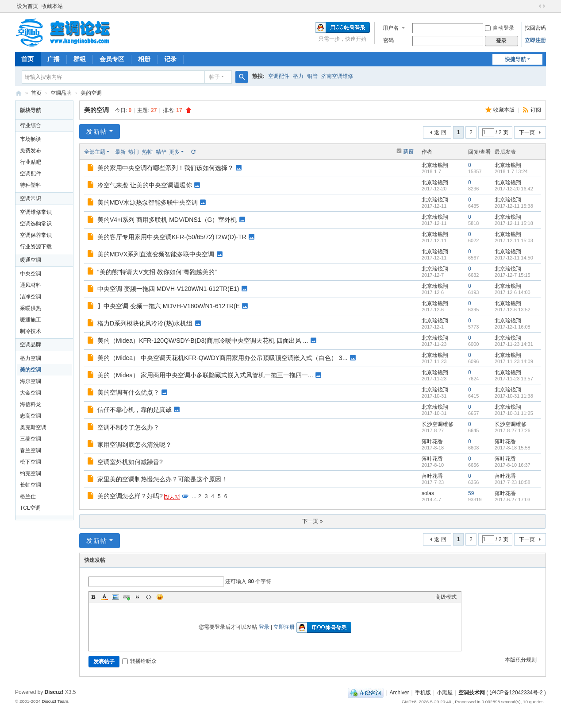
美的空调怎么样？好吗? (130, 496)
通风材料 (31, 285)
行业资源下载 (36, 247)
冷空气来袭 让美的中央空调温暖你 (145, 185)
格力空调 (31, 358)
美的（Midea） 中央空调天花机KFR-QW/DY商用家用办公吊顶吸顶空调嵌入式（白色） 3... (222, 358)
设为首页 (27, 6)
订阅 (536, 110)
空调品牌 (61, 93)
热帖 (147, 152)
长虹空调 (31, 485)
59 (471, 493)
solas (428, 493)
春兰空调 (31, 450)
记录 (170, 59)
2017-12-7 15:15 (513, 275)
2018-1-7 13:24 (511, 171)
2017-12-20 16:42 (514, 189)
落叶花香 (432, 441)
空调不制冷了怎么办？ (128, 427)
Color (104, 597)
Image (115, 597)
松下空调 (31, 462)
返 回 (440, 132)
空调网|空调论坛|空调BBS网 (19, 93)
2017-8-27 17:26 (513, 430)
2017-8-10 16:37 (513, 465)
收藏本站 (52, 6)
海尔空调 (31, 381)
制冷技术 (31, 331)
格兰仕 (28, 496)
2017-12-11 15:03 (514, 240)
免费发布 (31, 151)
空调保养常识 (36, 235)
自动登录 (500, 28)
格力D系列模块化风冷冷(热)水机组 (145, 323)
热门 (134, 152)
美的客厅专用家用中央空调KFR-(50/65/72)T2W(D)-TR (172, 237)
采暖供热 (31, 308)
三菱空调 (31, 439)
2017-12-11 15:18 (514, 223)
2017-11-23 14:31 (514, 344)
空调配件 (279, 76)
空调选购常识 (36, 224)
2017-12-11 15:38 (514, 206)
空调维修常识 (36, 212)
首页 (27, 59)
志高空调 (31, 416)
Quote (138, 597)
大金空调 (31, 393)
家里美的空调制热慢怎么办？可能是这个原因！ (162, 479)
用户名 (391, 28)
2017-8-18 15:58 (513, 448)
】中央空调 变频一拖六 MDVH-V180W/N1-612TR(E (169, 306)
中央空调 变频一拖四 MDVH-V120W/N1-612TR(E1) (168, 289)
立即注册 (535, 40)
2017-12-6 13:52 (513, 310)
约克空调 (31, 473)
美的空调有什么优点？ (128, 392)
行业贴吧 (31, 162)
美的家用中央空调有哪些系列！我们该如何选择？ (165, 168)
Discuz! (54, 692)
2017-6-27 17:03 (513, 500)
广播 (54, 59)
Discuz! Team (55, 701)
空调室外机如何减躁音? (130, 462)
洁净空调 (31, 297)
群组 (80, 59)
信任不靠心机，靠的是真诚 (134, 410)
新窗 (408, 151)
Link (127, 597)
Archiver (400, 693)
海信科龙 (31, 404)
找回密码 (535, 28)
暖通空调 (31, 260)
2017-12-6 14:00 (513, 292)
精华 (161, 152)
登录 (264, 627)
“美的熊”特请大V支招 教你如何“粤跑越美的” (157, 272)
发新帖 (97, 132)
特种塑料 (31, 185)
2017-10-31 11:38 (514, 396)
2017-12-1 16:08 (513, 327)
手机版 (423, 693)
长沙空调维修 (438, 424)
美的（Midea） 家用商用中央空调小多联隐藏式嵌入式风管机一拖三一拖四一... (205, 375)
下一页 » (312, 521)
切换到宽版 (542, 6)
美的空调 (91, 93)
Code (149, 597)
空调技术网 (472, 693)
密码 (388, 40)
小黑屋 (445, 693)
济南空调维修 (337, 76)
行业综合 (31, 125)
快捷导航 (515, 59)
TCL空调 (30, 508)
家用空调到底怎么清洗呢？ (134, 445)
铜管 (312, 76)
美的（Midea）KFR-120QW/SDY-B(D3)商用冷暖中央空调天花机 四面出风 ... (203, 341)
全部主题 (95, 152)
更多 (174, 152)
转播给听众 (139, 661)
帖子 (215, 77)
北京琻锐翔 (435, 165)
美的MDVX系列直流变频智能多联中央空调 (156, 254)
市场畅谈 (31, 139)
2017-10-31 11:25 (514, 413)
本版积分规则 (521, 660)
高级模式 (446, 597)
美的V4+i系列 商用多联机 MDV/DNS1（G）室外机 (167, 220)
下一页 (527, 132)
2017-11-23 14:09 (514, 361)
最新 (120, 152)
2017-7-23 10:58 (513, 482)
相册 (144, 59)
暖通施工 (31, 320)
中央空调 (31, 274)
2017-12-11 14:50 (514, 258)
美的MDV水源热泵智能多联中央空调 (148, 202)
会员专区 (112, 59)
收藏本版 (505, 110)
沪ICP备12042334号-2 (516, 693)
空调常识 (31, 198)
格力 (298, 76)
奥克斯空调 (33, 427)
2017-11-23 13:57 (514, 379)
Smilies (160, 597)
